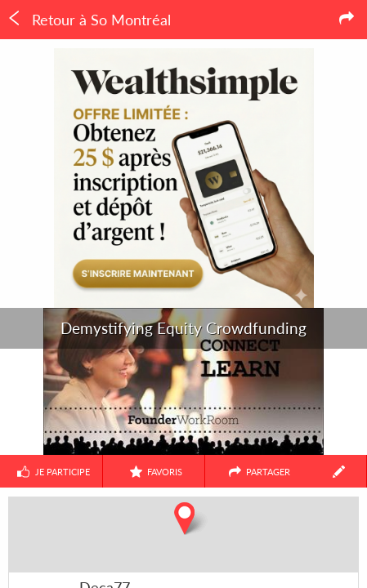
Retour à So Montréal (89, 20)
